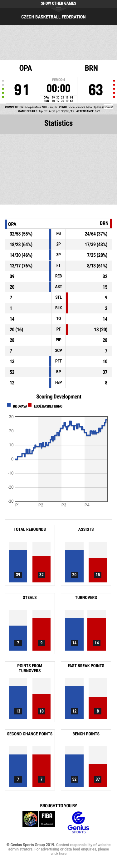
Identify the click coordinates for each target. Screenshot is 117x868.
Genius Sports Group (78, 822)
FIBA (39, 822)
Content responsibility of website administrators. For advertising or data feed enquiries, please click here (59, 849)
